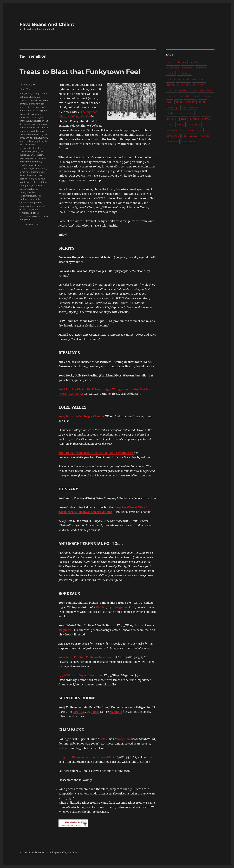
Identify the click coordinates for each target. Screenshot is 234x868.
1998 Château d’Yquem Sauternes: (81, 675)
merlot (43, 158)
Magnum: (121, 607)
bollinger (24, 97)
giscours (24, 141)
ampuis (171, 62)
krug (42, 141)
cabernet (30, 107)
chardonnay (184, 73)
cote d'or (171, 90)
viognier (205, 136)
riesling (23, 179)
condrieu (198, 79)
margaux (38, 151)
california (201, 68)
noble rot (24, 162)
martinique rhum (29, 158)
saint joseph (194, 124)
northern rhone (175, 113)
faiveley (34, 138)
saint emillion (39, 182)
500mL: (78, 712)
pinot (198, 113)
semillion (24, 203)
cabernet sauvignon (36, 111)
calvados (24, 117)
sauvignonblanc (28, 192)
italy (184, 107)
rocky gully (34, 179)
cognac (44, 134)
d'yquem (24, 138)
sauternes (38, 185)
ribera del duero (35, 175)
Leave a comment (29, 224)
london (193, 107)
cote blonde (183, 85)
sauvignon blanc (28, 189)
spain (22, 206)
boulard (33, 100)
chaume (34, 124)
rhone (170, 124)
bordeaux (35, 97)
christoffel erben (35, 131)
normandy (36, 162)
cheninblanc (33, 128)
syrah (200, 130)
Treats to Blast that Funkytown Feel (80, 72)
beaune (182, 62)
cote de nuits (206, 90)
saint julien (25, 185)
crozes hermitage (189, 96)
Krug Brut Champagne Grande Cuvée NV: (85, 757)
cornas (170, 85)
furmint (43, 138)
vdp (185, 136)
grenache (190, 102)
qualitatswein (38, 172)
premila (207, 119)
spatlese (31, 206)
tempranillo (26, 213)
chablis (171, 73)
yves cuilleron (189, 142)
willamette (173, 142)
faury (170, 102)
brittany (24, 104)
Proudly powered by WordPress (63, 853)
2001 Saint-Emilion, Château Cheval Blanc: (87, 657)
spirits (39, 206)
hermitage (173, 107)
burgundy (34, 104)
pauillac (24, 165)
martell (23, 155)
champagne (36, 117)
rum (29, 182)
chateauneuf (26, 121)
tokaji (36, 213)
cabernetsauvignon (30, 114)
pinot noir (25, 172)
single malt (36, 203)
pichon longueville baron (33, 168)
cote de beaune (188, 90)
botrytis (23, 100)
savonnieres (26, 196)
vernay (194, 136)
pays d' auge (36, 165)
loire (30, 151)
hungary (34, 141)
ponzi (184, 119)
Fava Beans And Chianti (48, 24)
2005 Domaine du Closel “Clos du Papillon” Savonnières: (96, 453)
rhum (23, 175)
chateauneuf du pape (178, 79)
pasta (189, 113)
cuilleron (207, 96)
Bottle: (101, 607)
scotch (36, 199)
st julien (34, 209)
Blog (22, 89)
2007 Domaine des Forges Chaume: (82, 416)
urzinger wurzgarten (30, 216)
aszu (22, 93)
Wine (28, 89)
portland (194, 119)
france (179, 102)
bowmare (43, 100)
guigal (202, 102)
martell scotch (36, 155)
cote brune (199, 85)
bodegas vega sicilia (36, 93)
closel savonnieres (29, 134)
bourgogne (173, 68)
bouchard (195, 62)
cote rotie (172, 96)
